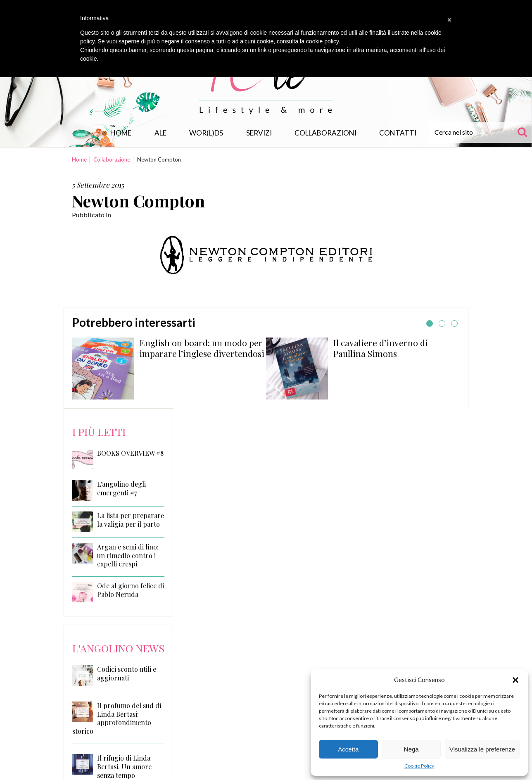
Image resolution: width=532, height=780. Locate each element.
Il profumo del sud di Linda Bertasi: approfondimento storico (117, 718)
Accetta (348, 749)
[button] (515, 680)
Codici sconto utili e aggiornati (127, 673)
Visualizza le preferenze (482, 749)
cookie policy (322, 41)
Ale (160, 133)
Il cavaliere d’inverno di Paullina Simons (380, 348)
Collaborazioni (325, 133)
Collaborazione (112, 159)
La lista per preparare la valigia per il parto (131, 520)
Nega (411, 749)
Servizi (259, 133)
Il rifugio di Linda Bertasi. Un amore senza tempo (124, 767)
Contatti (398, 133)
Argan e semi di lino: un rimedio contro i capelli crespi (128, 556)
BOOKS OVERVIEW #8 (130, 453)
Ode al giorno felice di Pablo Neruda (131, 590)
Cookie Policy (419, 766)
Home (121, 133)
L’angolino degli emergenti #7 (121, 489)
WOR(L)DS (206, 133)
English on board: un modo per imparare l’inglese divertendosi (202, 348)
